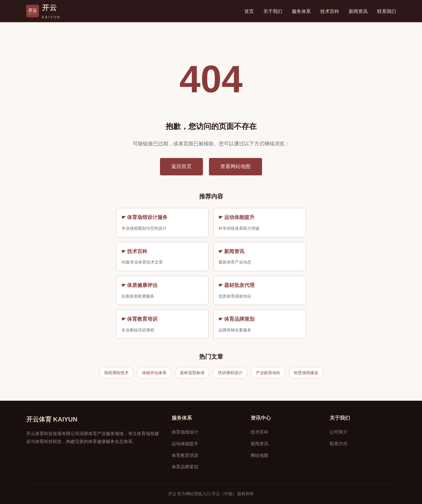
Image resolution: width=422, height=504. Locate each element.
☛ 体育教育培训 (139, 319)
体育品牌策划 (185, 467)
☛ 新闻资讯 (231, 251)
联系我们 (387, 11)
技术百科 (330, 11)
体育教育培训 (185, 455)
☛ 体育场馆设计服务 (144, 217)
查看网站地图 (235, 166)
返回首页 (181, 166)
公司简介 (339, 432)
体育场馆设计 (185, 432)
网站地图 (260, 455)
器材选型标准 (192, 373)
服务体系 (301, 11)
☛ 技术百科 (134, 251)
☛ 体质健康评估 (139, 285)
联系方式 (339, 444)
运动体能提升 (185, 444)
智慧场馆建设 (306, 373)
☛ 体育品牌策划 (236, 319)
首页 (249, 11)
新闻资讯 (358, 11)
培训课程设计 (230, 373)
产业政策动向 (268, 373)
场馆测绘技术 (116, 373)
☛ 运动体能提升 (236, 217)
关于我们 (273, 11)
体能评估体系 (154, 373)
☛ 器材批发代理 (236, 285)
